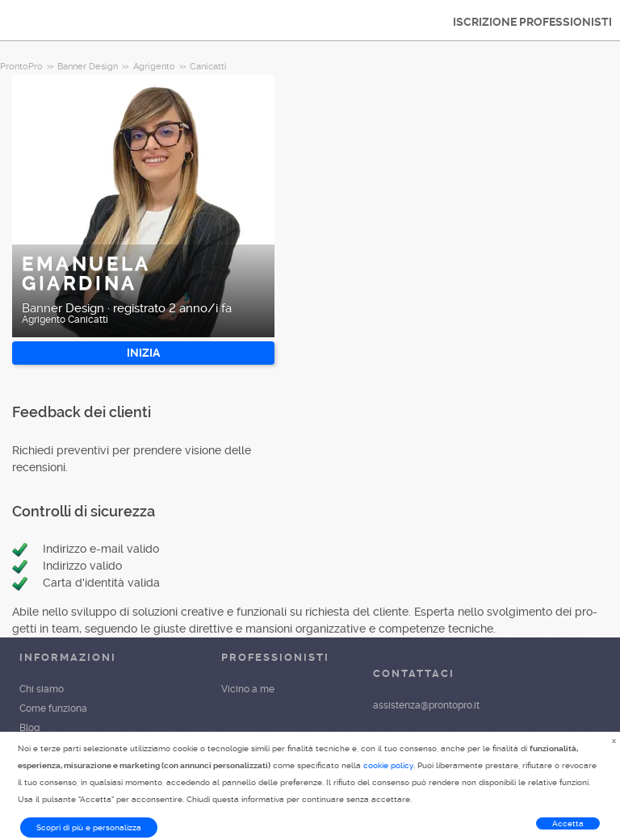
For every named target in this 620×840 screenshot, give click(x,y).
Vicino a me (248, 689)
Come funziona (53, 708)
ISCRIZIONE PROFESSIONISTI (532, 22)
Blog (29, 728)
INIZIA (143, 353)
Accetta (568, 823)
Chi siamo (42, 689)
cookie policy (388, 765)
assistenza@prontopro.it (426, 705)
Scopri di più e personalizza (89, 827)
